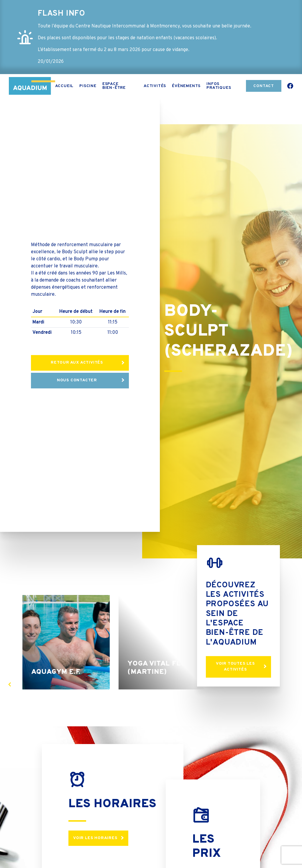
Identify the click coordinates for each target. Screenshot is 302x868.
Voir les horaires (95, 838)
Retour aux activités (77, 363)
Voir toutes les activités (235, 667)
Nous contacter (77, 380)
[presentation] (10, 684)
